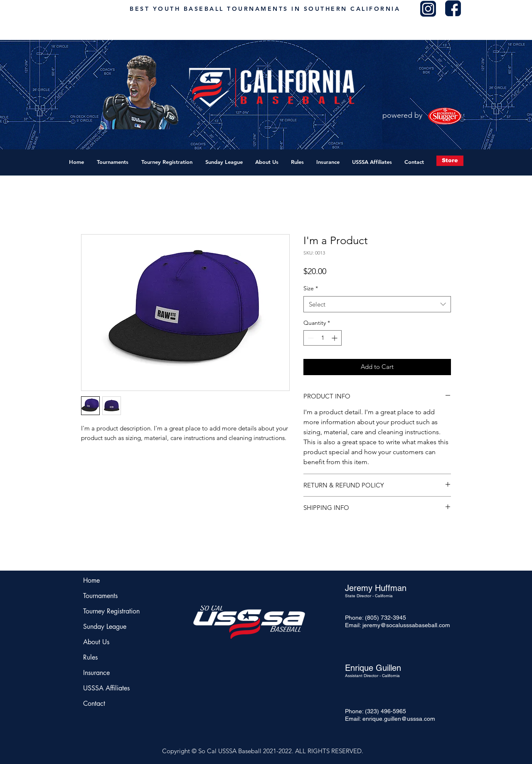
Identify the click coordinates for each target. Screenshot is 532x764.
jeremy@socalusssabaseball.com (406, 625)
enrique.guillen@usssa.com (399, 719)
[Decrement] (310, 338)
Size (311, 288)
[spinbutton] (323, 338)
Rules (90, 657)
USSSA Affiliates (106, 688)
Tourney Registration (108, 611)
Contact (94, 703)
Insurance (96, 673)
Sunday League (105, 627)
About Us (96, 642)
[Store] (450, 161)
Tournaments (100, 596)
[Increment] (335, 338)
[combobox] (377, 304)
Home (91, 580)
